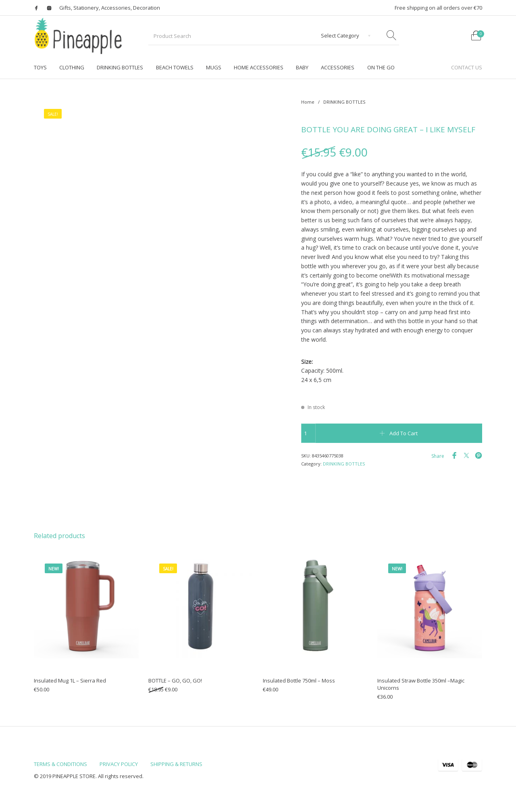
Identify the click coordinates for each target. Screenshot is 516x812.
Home (308, 102)
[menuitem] (40, 68)
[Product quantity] (308, 433)
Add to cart (404, 433)
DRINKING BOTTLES (344, 102)
